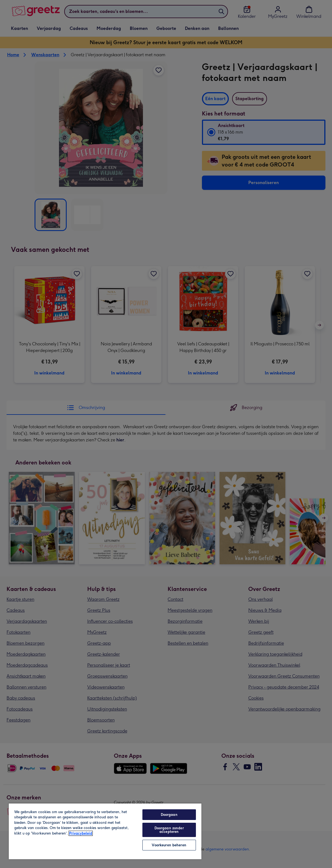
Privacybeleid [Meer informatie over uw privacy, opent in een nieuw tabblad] (81, 833)
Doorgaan (169, 815)
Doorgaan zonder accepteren (169, 830)
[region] (105, 831)
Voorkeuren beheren (169, 845)
